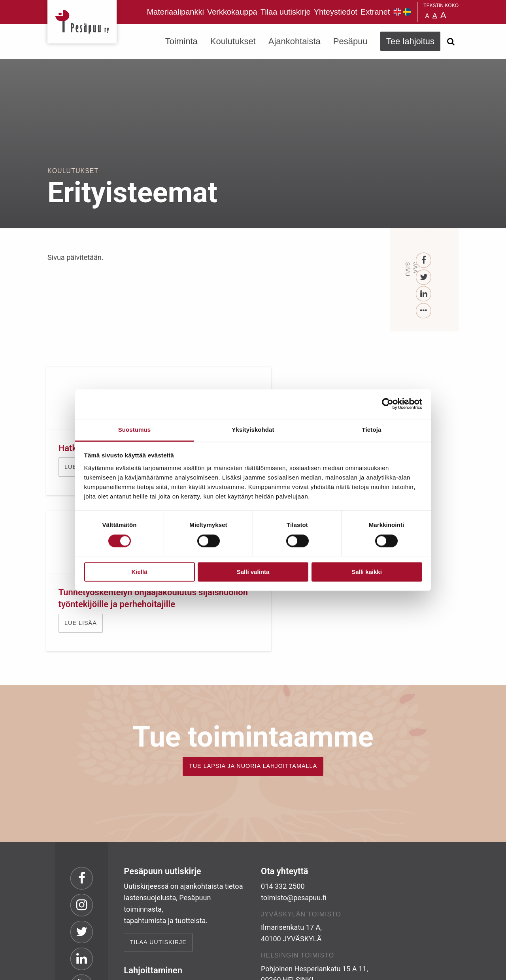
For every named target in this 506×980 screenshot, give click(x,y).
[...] (424, 311)
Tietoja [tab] (372, 430)
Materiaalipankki (175, 12)
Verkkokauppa (232, 12)
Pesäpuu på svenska (407, 12)
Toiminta (181, 41)
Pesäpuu (82, 22)
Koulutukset (233, 41)
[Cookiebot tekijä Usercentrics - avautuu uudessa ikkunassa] (388, 404)
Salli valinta (253, 572)
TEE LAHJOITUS (155, 910)
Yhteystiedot (336, 12)
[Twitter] (424, 277)
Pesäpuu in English (397, 12)
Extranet (375, 12)
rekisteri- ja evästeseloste (154, 968)
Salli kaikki (367, 572)
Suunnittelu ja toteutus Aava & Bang (400, 968)
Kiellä (139, 572)
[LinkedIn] (424, 294)
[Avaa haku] (451, 41)
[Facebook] (424, 261)
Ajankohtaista (295, 41)
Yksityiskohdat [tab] (253, 430)
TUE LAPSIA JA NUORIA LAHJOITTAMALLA (253, 646)
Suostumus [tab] (135, 430)
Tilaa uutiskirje (286, 12)
